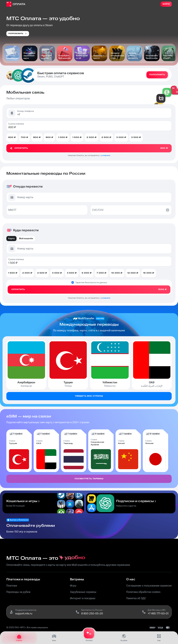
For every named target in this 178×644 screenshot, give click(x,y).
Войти (166, 4)
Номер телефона (25, 111)
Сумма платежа (16, 124)
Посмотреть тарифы (89, 479)
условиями (106, 155)
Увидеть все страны (89, 396)
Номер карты (25, 197)
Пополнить (157, 75)
